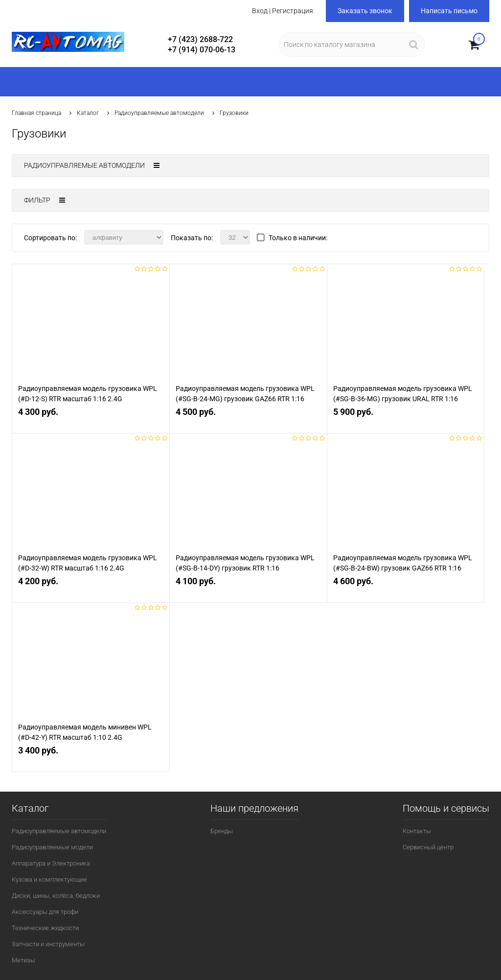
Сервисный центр (428, 847)
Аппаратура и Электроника (51, 863)
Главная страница (36, 113)
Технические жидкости (45, 928)
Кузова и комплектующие (49, 879)
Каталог (88, 113)
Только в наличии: (298, 238)
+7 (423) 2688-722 (200, 39)
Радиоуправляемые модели (52, 847)
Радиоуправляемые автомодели (159, 113)
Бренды (222, 831)
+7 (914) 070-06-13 (202, 50)
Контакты (417, 831)
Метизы (23, 960)
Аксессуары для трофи (45, 912)
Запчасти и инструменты (48, 944)
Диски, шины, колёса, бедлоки (56, 896)
